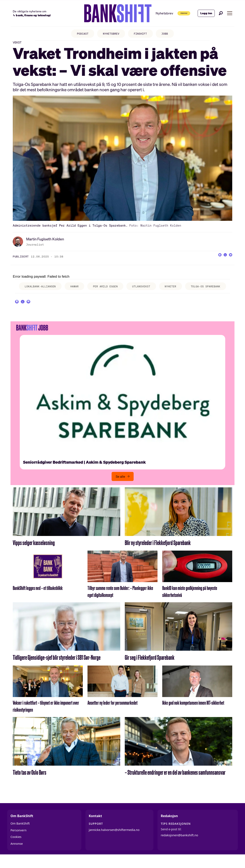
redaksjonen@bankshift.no (179, 846)
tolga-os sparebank (204, 292)
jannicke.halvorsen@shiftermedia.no (114, 841)
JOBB (169, 34)
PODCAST (79, 34)
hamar (72, 291)
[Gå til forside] (109, 13)
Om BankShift (20, 835)
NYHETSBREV (110, 34)
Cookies (16, 848)
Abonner (178, 13)
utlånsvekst (141, 291)
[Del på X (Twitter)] (221, 261)
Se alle (120, 488)
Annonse (17, 855)
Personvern (19, 841)
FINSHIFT (142, 34)
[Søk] (221, 13)
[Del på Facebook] (213, 261)
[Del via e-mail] (229, 261)
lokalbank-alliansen (30, 292)
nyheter (173, 291)
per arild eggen (100, 292)
